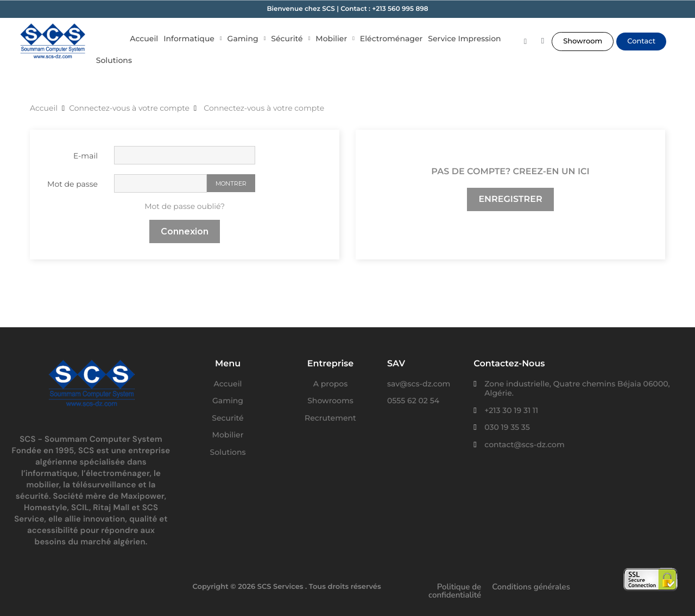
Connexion (185, 231)
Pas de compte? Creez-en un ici (510, 172)
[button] (583, 42)
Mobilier (335, 39)
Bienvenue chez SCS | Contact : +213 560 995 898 (347, 9)
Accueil (144, 39)
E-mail (86, 156)
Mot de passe (72, 184)
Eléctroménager (391, 39)
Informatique (192, 39)
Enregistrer (510, 199)
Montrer (231, 183)
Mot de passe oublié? (185, 206)
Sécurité (290, 39)
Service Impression (464, 39)
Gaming (247, 39)
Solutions (114, 60)
